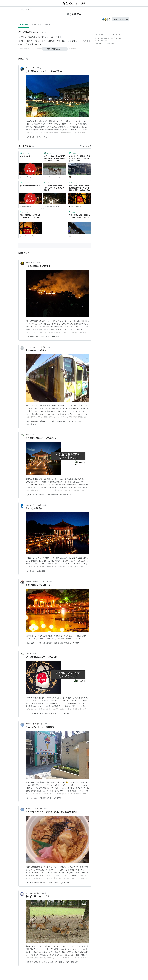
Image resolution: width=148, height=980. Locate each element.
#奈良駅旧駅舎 (31, 424)
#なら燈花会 (30, 137)
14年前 (44, 893)
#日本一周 (29, 798)
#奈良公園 (67, 421)
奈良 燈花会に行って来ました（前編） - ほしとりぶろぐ (79, 216)
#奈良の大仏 (58, 713)
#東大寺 (37, 962)
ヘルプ (113, 38)
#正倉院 (50, 883)
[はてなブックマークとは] (33, 146)
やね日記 (28, 435)
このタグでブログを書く (121, 19)
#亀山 (54, 421)
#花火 (38, 337)
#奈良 (28, 421)
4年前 (34, 654)
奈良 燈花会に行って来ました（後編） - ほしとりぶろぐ (30, 216)
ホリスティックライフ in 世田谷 (35, 347)
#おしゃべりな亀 (48, 962)
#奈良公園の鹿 (41, 495)
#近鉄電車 (55, 337)
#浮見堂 (63, 495)
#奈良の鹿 (41, 643)
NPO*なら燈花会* (26, 156)
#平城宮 (43, 798)
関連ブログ (49, 25)
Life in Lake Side (31, 68)
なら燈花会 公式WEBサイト (30, 186)
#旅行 (36, 798)
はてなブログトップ (101, 40)
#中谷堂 (70, 495)
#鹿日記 (49, 643)
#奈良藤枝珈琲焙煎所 (61, 643)
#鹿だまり (48, 713)
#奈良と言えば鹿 (72, 962)
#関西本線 (35, 421)
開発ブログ (119, 38)
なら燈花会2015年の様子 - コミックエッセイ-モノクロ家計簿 (54, 188)
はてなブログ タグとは (102, 38)
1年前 (39, 68)
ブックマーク (24, 153)
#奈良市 (39, 137)
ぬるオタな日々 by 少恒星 (34, 505)
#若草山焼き (30, 337)
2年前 (49, 347)
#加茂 (60, 421)
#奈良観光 (29, 962)
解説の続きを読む (55, 49)
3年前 (34, 435)
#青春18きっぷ (45, 421)
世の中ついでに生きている (34, 724)
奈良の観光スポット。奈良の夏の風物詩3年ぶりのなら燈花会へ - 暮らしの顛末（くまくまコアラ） (79, 188)
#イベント (29, 713)
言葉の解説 (24, 25)
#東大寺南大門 (53, 495)
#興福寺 (46, 137)
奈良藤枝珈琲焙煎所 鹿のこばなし (36, 581)
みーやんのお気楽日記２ (33, 893)
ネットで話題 (37, 25)
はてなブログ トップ (26, 10)
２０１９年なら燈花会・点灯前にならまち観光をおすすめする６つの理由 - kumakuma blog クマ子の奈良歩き (79, 159)
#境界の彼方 (40, 571)
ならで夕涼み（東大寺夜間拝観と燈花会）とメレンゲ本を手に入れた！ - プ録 (55, 158)
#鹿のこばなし (31, 643)
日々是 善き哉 (30, 263)
